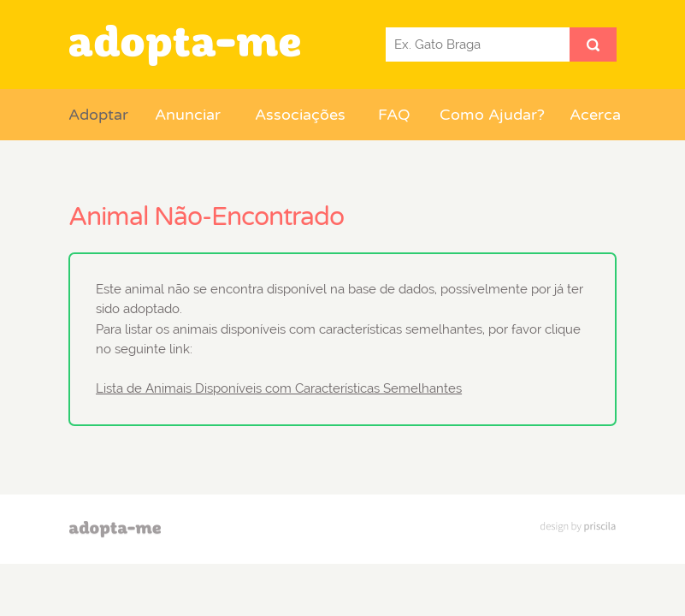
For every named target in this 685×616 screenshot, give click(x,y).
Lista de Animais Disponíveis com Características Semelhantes (279, 388)
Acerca (593, 115)
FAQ (394, 115)
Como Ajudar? (492, 115)
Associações (300, 115)
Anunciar (188, 115)
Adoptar (98, 115)
